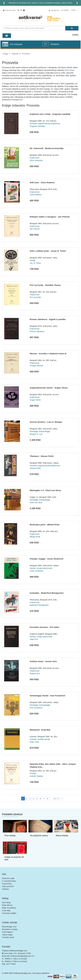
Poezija (33, 773)
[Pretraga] (72, 28)
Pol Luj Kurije (35, 297)
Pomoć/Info (7, 884)
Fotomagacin (7, 932)
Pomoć (66, 10)
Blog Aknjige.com (9, 927)
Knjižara (5, 889)
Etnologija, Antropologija (40, 431)
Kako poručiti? (8, 886)
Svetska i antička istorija (40, 739)
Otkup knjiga (7, 935)
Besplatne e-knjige (10, 929)
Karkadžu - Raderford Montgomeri (47, 593)
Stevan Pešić (35, 468)
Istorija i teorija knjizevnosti (41, 568)
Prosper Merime (36, 366)
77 (58, 799)
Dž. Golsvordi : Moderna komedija (47, 148)
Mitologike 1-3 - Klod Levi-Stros (45, 490)
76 (55, 799)
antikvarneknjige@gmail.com (22, 956)
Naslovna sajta (8, 878)
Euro (74, 10)
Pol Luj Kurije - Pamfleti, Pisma (45, 285)
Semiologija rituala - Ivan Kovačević (48, 696)
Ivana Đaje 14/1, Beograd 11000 (17, 953)
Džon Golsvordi (36, 160)
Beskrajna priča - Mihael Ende (45, 525)
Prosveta (26, 54)
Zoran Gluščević (37, 571)
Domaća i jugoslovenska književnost (45, 124)
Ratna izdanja (62, 836)
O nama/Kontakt (9, 881)
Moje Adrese (7, 905)
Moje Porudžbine (9, 908)
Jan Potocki (35, 229)
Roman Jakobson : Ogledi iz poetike (48, 319)
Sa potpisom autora (39, 836)
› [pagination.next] (62, 799)
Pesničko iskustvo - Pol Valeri (44, 627)
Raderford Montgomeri (39, 605)
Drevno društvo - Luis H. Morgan (46, 422)
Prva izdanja (10, 836)
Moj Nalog (6, 902)
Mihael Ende (35, 537)
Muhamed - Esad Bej (40, 730)
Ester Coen (34, 742)
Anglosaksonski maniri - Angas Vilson (49, 388)
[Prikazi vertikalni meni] (5, 44)
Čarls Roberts (36, 195)
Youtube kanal (8, 937)
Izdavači (15, 54)
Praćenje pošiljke (9, 913)
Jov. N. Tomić (35, 263)
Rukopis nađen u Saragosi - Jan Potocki (50, 217)
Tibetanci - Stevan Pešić (42, 456)
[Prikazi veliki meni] (45, 44)
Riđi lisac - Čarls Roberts (42, 182)
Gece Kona (70, 70)
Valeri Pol (34, 639)
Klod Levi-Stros (36, 502)
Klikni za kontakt (20, 959)
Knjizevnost (35, 158)
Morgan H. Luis (36, 434)
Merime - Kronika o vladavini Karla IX (48, 354)
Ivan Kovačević (36, 708)
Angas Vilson (35, 400)
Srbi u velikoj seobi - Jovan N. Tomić (48, 251)
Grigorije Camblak (37, 126)
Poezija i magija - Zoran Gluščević (47, 559)
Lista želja (6, 911)
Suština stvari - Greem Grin (43, 661)
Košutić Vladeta (36, 776)
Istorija (32, 260)
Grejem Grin (35, 673)
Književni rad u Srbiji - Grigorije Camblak (50, 114)
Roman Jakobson (37, 331)
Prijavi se (55, 10)
